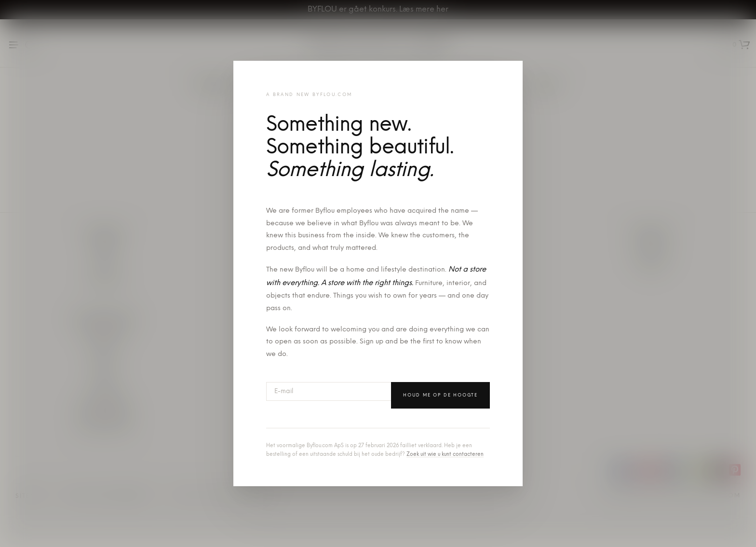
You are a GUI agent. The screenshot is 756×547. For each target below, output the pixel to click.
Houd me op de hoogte (440, 395)
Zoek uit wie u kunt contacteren (445, 455)
